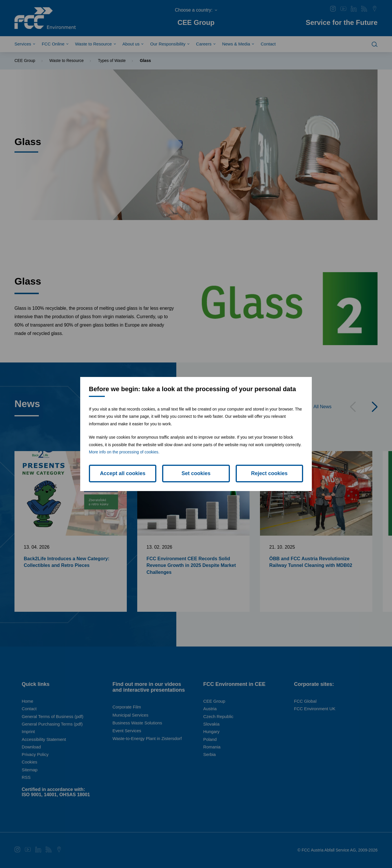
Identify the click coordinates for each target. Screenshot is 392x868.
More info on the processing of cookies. (124, 452)
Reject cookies (269, 473)
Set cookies (196, 473)
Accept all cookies (123, 473)
